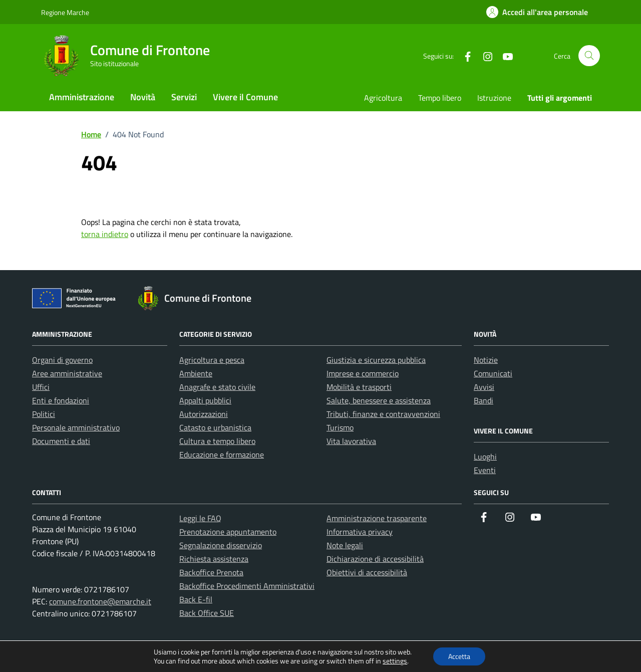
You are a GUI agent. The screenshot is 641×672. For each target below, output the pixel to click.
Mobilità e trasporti (359, 387)
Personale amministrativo (76, 427)
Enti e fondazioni (61, 400)
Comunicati (493, 373)
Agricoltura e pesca (212, 360)
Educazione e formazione (222, 455)
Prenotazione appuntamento (228, 532)
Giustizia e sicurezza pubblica (376, 360)
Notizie (486, 360)
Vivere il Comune (245, 97)
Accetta (459, 656)
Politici (44, 414)
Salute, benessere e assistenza (379, 400)
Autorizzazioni (204, 414)
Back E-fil (196, 599)
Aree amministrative (67, 373)
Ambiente (196, 373)
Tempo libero (440, 98)
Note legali (345, 545)
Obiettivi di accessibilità (367, 572)
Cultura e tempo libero (217, 441)
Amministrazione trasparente (377, 518)
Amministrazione (82, 97)
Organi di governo (62, 360)
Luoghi (485, 457)
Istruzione (494, 98)
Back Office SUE (207, 613)
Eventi (485, 470)
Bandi (484, 400)
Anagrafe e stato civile (217, 387)
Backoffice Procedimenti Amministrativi (247, 586)
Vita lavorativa (351, 441)
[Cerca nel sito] (589, 56)
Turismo (340, 427)
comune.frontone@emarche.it (100, 601)
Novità (143, 97)
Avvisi (484, 387)
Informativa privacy (360, 532)
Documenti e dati (61, 441)
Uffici (41, 387)
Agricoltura (383, 98)
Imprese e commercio (363, 373)
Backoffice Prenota (211, 572)
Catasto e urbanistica (215, 427)
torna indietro (105, 234)
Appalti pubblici (205, 400)
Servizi (184, 97)
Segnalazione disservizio (221, 545)
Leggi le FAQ (200, 518)
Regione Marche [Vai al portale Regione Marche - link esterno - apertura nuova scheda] (65, 12)
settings (395, 661)
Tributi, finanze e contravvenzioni (383, 414)
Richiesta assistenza (214, 559)
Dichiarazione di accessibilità (375, 559)
